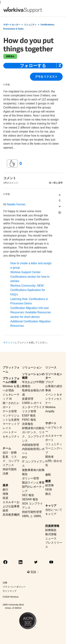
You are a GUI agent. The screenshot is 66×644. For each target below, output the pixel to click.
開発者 (49, 457)
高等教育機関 (11, 515)
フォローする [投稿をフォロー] (33, 66)
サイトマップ (10, 591)
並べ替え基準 (56, 183)
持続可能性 (10, 469)
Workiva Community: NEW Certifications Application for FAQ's (28, 290)
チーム (7, 448)
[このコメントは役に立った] (60, 195)
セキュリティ (11, 436)
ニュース (51, 538)
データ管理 (10, 411)
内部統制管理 (30, 445)
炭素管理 (28, 399)
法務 (5, 473)
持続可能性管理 (32, 512)
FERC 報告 (29, 420)
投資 (5, 498)
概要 (48, 481)
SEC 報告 (28, 495)
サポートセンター (12, 25)
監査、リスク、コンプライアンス (11, 461)
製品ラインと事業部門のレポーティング (33, 487)
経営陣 (49, 485)
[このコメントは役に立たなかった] (60, 206)
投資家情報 (52, 526)
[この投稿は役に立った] (12, 163)
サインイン (9, 343)
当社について (54, 510)
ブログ (49, 382)
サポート (51, 423)
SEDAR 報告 (30, 499)
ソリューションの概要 (33, 376)
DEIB (48, 490)
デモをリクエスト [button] (46, 77)
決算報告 (28, 424)
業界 (5, 485)
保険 (5, 494)
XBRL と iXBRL (32, 516)
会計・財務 (10, 453)
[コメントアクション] (60, 212)
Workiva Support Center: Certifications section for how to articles (30, 277)
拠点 (48, 494)
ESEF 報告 (29, 416)
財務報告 (51, 530)
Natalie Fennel (16, 204)
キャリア (51, 506)
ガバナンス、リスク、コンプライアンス (33, 436)
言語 (35, 572)
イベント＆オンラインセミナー (54, 399)
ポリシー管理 (30, 478)
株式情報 (51, 534)
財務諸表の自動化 (33, 428)
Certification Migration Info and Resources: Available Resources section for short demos (31, 312)
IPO (24, 457)
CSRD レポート (32, 403)
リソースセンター (54, 376)
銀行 (5, 490)
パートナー (10, 432)
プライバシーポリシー (14, 587)
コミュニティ (30, 25)
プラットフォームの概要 (11, 380)
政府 (5, 511)
